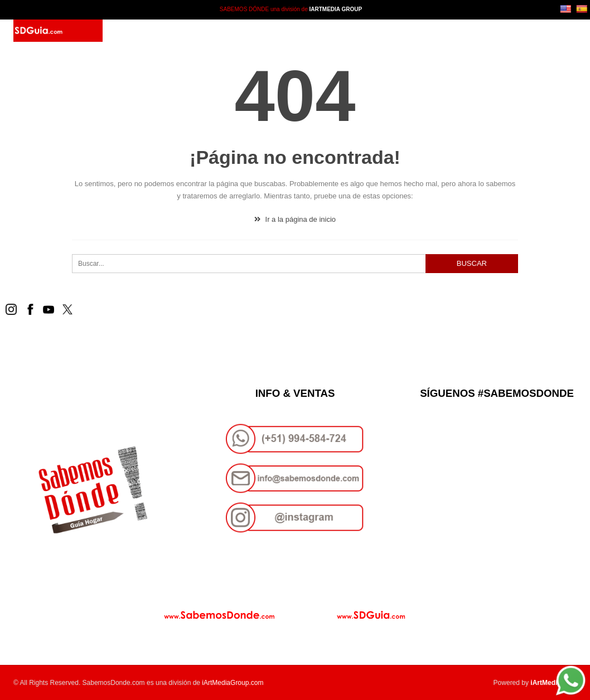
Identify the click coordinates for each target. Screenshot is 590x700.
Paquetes (223, 31)
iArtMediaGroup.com (233, 683)
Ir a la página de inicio (295, 219)
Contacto (274, 31)
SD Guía (178, 31)
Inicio (140, 31)
